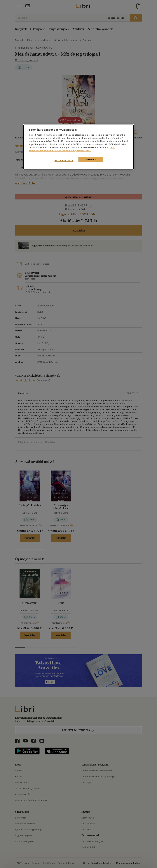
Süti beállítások (64, 160)
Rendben (91, 159)
